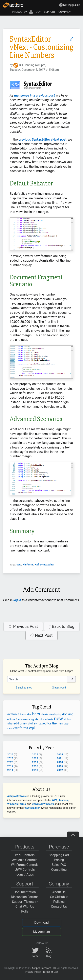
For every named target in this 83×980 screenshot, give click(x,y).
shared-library (17, 723)
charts (45, 714)
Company (59, 884)
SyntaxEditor (33, 808)
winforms (28, 565)
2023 (10, 758)
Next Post (42, 635)
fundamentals (24, 719)
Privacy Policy (33, 972)
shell (31, 724)
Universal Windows (43, 804)
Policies (59, 902)
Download (41, 923)
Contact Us (59, 907)
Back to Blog (62, 626)
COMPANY (65, 12)
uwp (19, 565)
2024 (60, 754)
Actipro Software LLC (44, 968)
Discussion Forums (25, 897)
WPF (55, 800)
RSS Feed (59, 688)
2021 (60, 758)
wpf (37, 565)
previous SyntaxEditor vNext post (43, 139)
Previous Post (23, 626)
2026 (10, 754)
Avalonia (64, 800)
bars (37, 714)
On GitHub (59, 897)
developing (56, 714)
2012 (60, 770)
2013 (35, 770)
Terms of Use (50, 972)
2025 (35, 754)
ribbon (68, 719)
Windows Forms (17, 804)
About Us (59, 892)
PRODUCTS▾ (20, 12)
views (11, 728)
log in (17, 600)
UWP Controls (25, 870)
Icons (19, 874)
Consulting (59, 870)
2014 (10, 770)
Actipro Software (17, 796)
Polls (25, 911)
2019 (35, 762)
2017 (10, 766)
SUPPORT (50, 12)
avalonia (14, 714)
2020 (10, 762)
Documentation (25, 892)
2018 (60, 762)
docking (68, 714)
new (59, 719)
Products (25, 847)
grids (36, 719)
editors (12, 719)
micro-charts (46, 719)
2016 (35, 766)
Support (25, 884)
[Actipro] (13, 5)
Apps (30, 874)
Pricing (59, 860)
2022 (35, 758)
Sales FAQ (59, 865)
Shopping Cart (59, 855)
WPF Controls (25, 855)
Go (71, 679)
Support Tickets (25, 902)
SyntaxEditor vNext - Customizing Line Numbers (41, 47)
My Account (41, 932)
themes (58, 723)
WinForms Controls (25, 865)
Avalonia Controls (25, 860)
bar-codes (26, 714)
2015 (60, 766)
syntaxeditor (47, 565)
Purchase (59, 847)
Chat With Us (25, 907)
